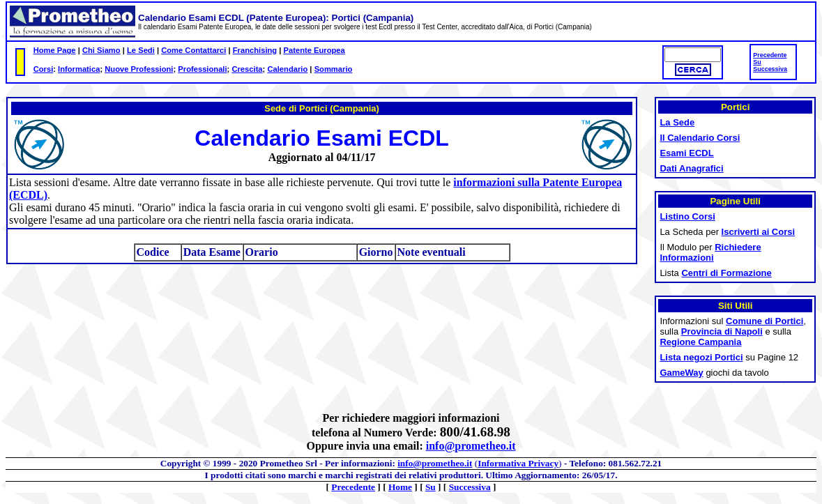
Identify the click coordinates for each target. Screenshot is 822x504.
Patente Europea (314, 50)
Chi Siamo (101, 50)
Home (400, 487)
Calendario (287, 69)
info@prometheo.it (471, 446)
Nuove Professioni (139, 69)
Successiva (770, 69)
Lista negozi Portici (701, 357)
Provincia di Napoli (722, 331)
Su (757, 62)
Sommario (334, 69)
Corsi (44, 69)
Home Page (55, 50)
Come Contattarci (193, 50)
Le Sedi (141, 50)
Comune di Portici (764, 321)
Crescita (247, 69)
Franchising (255, 50)
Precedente (770, 55)
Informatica (79, 69)
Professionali (202, 69)
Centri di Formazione (726, 273)
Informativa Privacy (518, 463)
